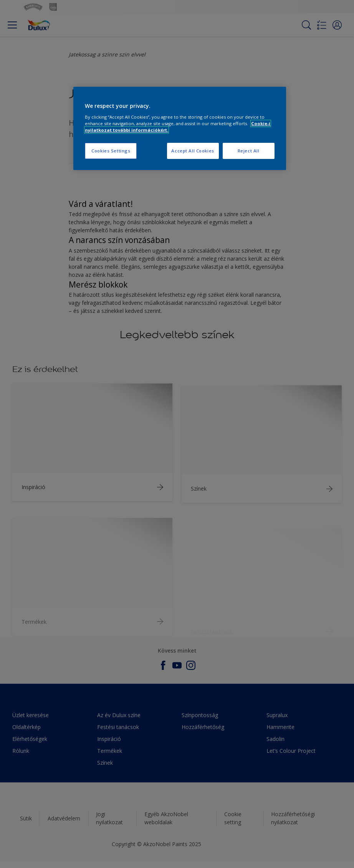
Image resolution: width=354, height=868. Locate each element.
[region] (179, 128)
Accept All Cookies (193, 151)
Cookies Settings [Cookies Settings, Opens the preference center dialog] (111, 151)
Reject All (249, 151)
